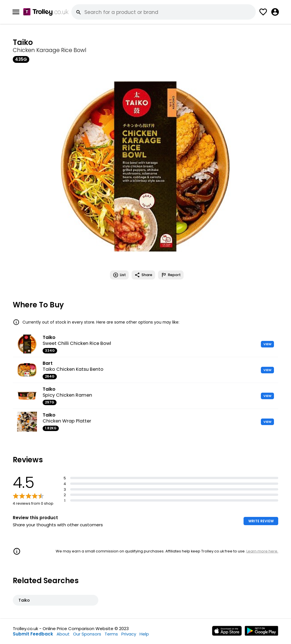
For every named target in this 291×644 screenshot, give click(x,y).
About (63, 634)
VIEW (267, 344)
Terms (111, 634)
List (119, 275)
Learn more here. (262, 551)
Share (143, 275)
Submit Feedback (33, 634)
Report (171, 275)
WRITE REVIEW (261, 521)
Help (144, 634)
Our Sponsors (87, 634)
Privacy (129, 634)
